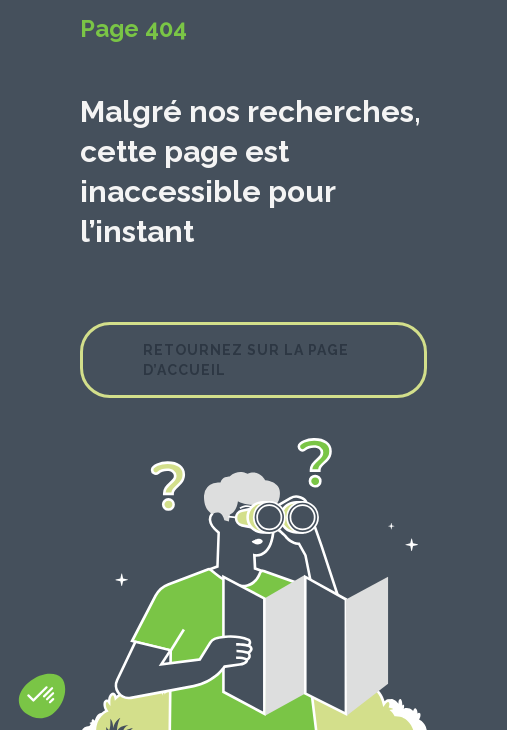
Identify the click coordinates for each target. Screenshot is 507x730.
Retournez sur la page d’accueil (246, 360)
